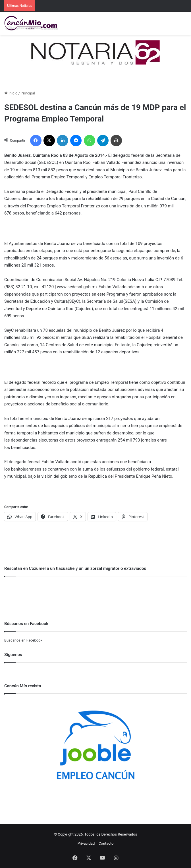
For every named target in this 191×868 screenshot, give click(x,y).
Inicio (11, 93)
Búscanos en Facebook (23, 640)
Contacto (106, 843)
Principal (28, 93)
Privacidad (86, 843)
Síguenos (13, 655)
